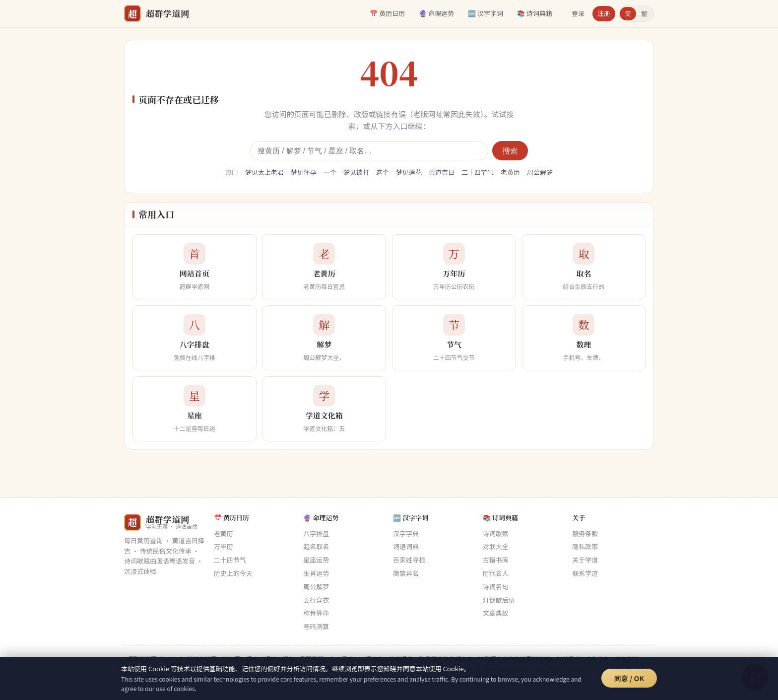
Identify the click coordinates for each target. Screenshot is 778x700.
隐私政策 (585, 546)
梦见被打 (356, 172)
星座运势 (316, 560)
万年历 (224, 546)
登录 (578, 13)
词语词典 (406, 546)
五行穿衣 (316, 600)
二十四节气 (478, 172)
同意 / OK (629, 678)
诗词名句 (496, 587)
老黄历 (510, 172)
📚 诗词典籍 (535, 13)
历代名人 (496, 573)
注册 (604, 13)
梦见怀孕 (304, 172)
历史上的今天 (233, 573)
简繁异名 (406, 573)
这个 (383, 172)
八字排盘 (316, 533)
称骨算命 (316, 613)
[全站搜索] (369, 151)
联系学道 (585, 573)
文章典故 (496, 613)
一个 (330, 172)
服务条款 (585, 533)
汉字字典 (406, 533)
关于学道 (585, 560)
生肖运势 (316, 573)
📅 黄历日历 (387, 13)
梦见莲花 (409, 172)
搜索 (510, 151)
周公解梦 (540, 172)
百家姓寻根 (409, 560)
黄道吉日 (442, 172)
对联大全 (496, 546)
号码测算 (316, 626)
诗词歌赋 (496, 533)
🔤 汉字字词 (486, 13)
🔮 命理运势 (436, 13)
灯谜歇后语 (499, 600)
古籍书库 (496, 560)
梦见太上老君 (264, 172)
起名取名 (316, 546)
